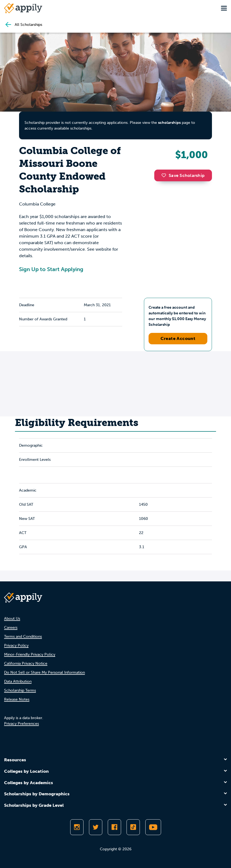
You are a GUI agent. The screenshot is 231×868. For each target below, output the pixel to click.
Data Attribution (18, 681)
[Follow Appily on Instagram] (77, 827)
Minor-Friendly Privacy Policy (30, 654)
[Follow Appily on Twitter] (96, 827)
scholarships (169, 123)
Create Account (178, 338)
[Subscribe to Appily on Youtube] (153, 827)
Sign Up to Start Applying (51, 269)
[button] (165, 175)
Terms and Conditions (23, 637)
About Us (12, 619)
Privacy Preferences (21, 724)
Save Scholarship (183, 175)
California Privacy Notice (26, 663)
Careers (11, 628)
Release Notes (17, 699)
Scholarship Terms (20, 690)
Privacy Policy (16, 645)
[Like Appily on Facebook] (114, 827)
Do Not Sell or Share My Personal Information (44, 672)
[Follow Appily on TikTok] (133, 827)
